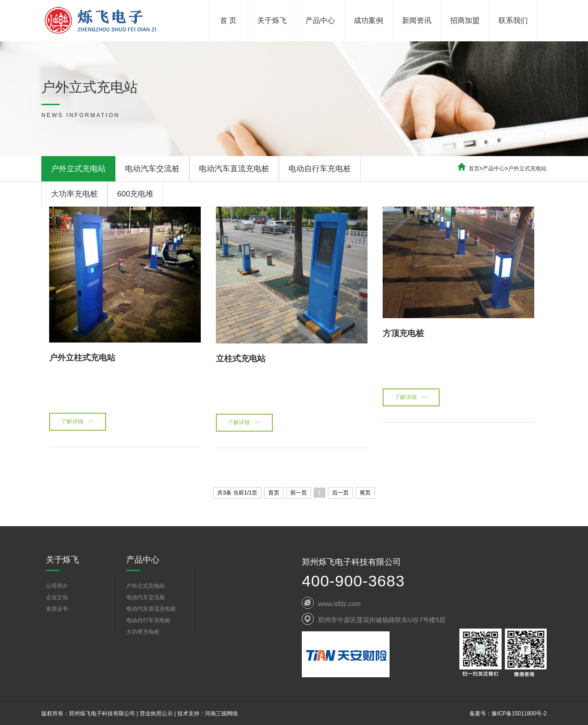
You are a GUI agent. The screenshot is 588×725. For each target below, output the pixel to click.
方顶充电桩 (403, 333)
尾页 (365, 493)
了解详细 (78, 422)
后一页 (340, 493)
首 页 (228, 20)
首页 (474, 169)
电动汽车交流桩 (152, 169)
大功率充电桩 (74, 194)
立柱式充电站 (241, 359)
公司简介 (57, 586)
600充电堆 (135, 194)
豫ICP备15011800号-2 (519, 714)
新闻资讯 (417, 20)
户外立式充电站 (78, 169)
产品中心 (320, 20)
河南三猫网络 (221, 714)
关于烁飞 (272, 20)
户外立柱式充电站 (82, 358)
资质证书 (57, 609)
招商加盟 (465, 20)
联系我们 (513, 20)
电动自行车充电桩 (320, 169)
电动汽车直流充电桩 (234, 169)
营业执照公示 (156, 714)
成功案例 (368, 20)
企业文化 (57, 597)
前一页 (299, 493)
